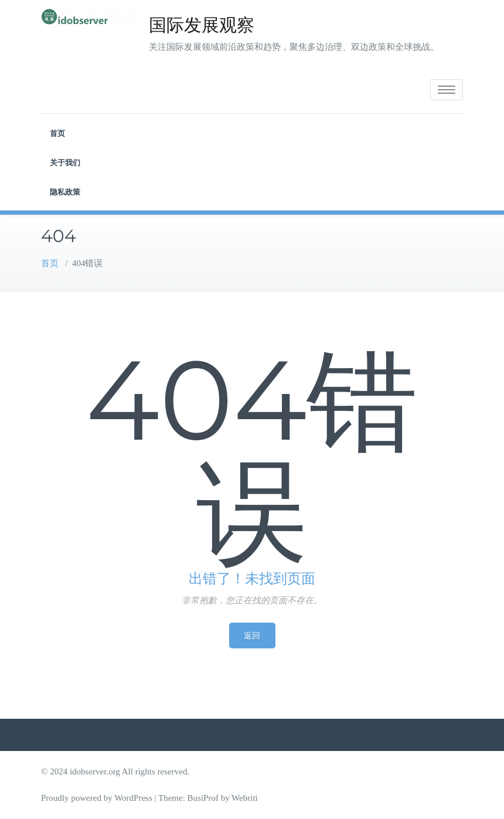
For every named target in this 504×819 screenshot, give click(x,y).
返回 (252, 636)
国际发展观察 (202, 25)
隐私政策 (65, 192)
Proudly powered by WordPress (97, 798)
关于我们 (65, 162)
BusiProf (203, 798)
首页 (57, 133)
